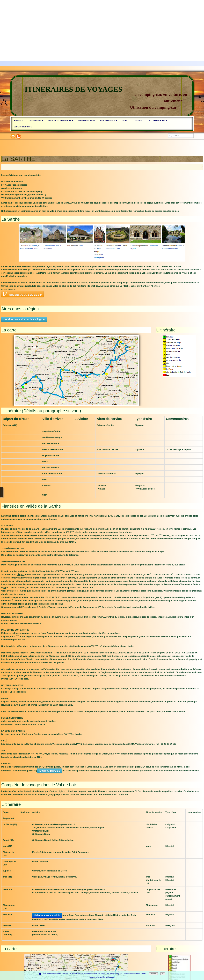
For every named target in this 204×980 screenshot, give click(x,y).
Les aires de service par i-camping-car (24, 319)
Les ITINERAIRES (35, 120)
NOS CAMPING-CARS (158, 120)
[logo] (102, 96)
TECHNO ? (139, 120)
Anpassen (153, 974)
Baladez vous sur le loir (47, 915)
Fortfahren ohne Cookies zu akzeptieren (102, 977)
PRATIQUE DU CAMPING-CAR (61, 120)
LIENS (125, 120)
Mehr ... (144, 974)
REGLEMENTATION (109, 120)
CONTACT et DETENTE (24, 127)
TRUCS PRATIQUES (87, 120)
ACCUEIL (18, 120)
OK (163, 974)
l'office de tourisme (49, 771)
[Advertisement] (98, 23)
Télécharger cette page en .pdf (22, 294)
